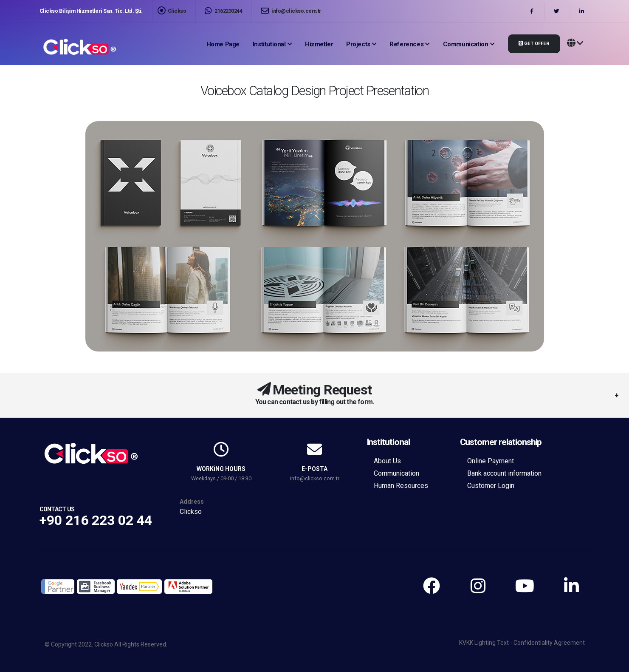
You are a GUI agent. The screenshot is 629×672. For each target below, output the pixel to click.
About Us (387, 461)
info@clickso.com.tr (291, 11)
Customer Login (491, 486)
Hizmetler (319, 44)
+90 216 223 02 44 (96, 520)
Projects (358, 44)
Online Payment (491, 461)
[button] (575, 44)
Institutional (269, 44)
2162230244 (223, 11)
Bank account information (504, 473)
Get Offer (534, 44)
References (406, 44)
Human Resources (401, 486)
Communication (466, 44)
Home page (223, 44)
